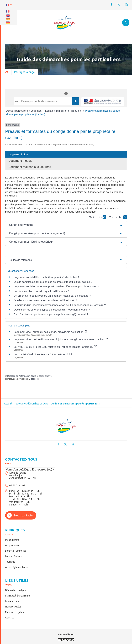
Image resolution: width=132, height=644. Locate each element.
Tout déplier (118, 217)
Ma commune (12, 540)
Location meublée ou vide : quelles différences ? (41, 291)
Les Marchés (12, 601)
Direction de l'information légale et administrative (29, 376)
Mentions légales (14, 612)
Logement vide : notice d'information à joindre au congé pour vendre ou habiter (61, 339)
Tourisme (10, 562)
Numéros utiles (13, 607)
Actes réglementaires (17, 567)
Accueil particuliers (17, 111)
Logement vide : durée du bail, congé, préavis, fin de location (51, 332)
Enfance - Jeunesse (16, 551)
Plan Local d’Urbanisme (17, 596)
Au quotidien (12, 545)
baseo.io (35, 379)
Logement (37, 111)
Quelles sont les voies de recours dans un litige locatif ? (46, 300)
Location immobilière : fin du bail (64, 111)
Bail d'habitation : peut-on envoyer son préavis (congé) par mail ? (51, 314)
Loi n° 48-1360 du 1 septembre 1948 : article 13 (43, 354)
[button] (66, 225)
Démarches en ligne (16, 590)
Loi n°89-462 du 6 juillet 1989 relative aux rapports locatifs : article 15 (55, 347)
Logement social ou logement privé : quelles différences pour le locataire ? (56, 286)
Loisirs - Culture (14, 556)
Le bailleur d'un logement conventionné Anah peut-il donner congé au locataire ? (60, 305)
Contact (9, 618)
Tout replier (98, 217)
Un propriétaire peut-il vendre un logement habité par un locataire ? (52, 296)
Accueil (8, 404)
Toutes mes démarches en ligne (31, 404)
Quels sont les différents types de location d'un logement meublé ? (52, 310)
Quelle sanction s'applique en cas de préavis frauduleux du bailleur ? (53, 282)
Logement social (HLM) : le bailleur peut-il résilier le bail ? (47, 277)
